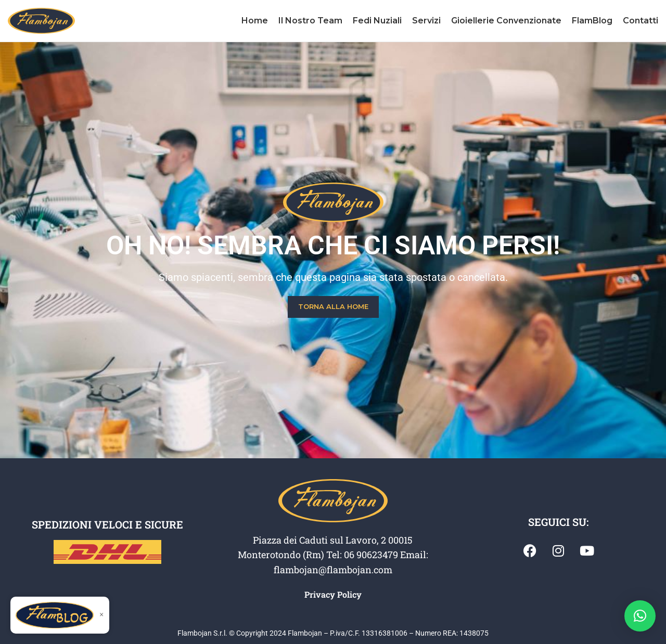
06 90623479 (371, 555)
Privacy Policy (333, 594)
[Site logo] (41, 20)
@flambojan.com (355, 570)
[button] (640, 616)
